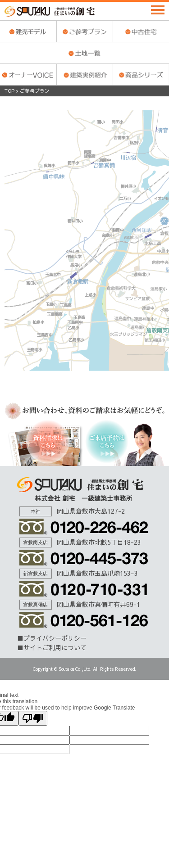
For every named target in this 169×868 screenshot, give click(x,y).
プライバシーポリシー (55, 638)
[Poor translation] (33, 718)
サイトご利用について (55, 647)
